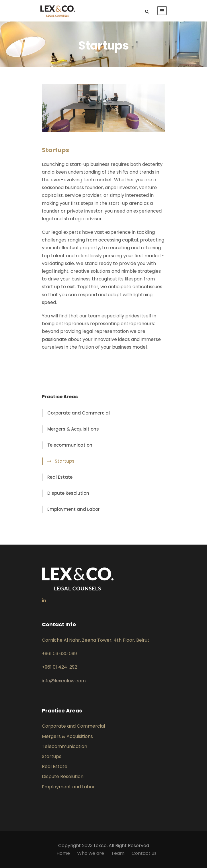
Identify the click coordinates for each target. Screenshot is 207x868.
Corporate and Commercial (79, 413)
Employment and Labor (74, 509)
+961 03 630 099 (59, 654)
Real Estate (60, 477)
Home (63, 853)
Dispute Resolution (68, 493)
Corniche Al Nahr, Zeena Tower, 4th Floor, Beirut (96, 640)
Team (118, 853)
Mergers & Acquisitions (73, 429)
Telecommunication (70, 445)
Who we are (91, 853)
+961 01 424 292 (59, 667)
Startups (65, 461)
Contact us (144, 853)
